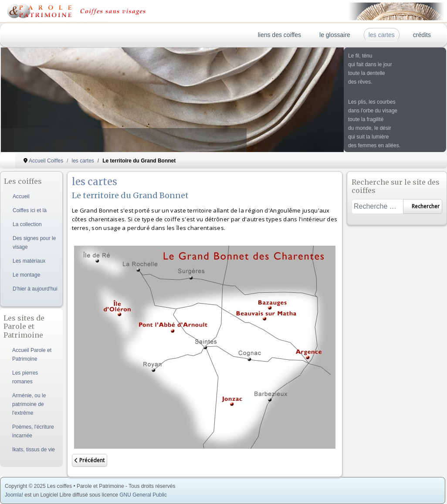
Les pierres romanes (25, 377)
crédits (422, 35)
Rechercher (423, 206)
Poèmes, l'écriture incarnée (33, 431)
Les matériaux (29, 261)
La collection (27, 224)
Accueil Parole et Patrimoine (32, 355)
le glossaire (335, 35)
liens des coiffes (279, 35)
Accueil (21, 196)
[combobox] (378, 206)
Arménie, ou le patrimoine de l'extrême (29, 404)
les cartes (382, 35)
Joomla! (14, 495)
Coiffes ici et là (30, 210)
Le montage (26, 275)
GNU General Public (143, 495)
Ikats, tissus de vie (34, 450)
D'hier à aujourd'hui (35, 289)
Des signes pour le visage (34, 243)
